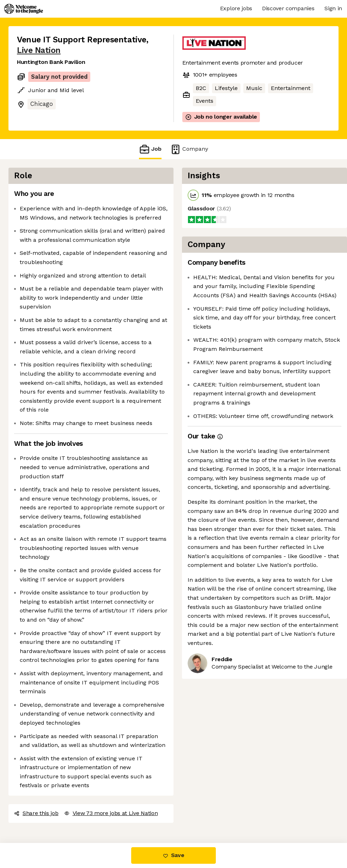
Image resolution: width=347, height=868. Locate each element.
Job (150, 149)
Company (189, 149)
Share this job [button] (36, 813)
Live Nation (39, 50)
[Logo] (24, 9)
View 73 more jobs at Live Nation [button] (111, 813)
